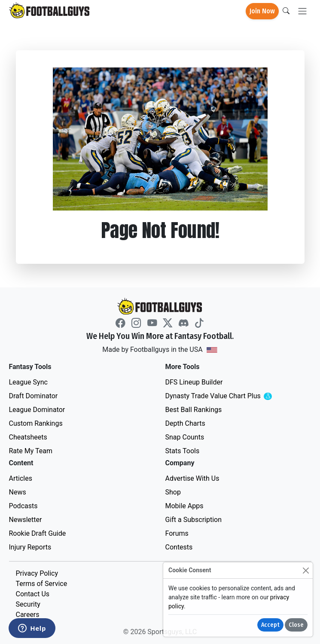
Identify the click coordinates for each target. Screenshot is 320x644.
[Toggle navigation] (302, 11)
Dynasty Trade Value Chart (230, 396)
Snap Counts (185, 437)
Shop (173, 492)
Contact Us (33, 594)
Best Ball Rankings (194, 410)
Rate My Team (31, 451)
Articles (21, 478)
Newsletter (26, 520)
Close (296, 625)
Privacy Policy (37, 573)
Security (28, 604)
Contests (179, 547)
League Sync (28, 382)
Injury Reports (30, 547)
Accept (270, 625)
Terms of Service (42, 584)
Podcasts (23, 506)
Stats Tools (183, 451)
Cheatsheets (28, 437)
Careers (28, 615)
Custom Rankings (36, 423)
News (18, 492)
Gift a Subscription (194, 520)
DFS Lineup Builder (194, 382)
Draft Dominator (34, 396)
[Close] (306, 570)
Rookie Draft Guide (38, 533)
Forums (177, 533)
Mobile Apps (184, 506)
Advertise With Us (192, 478)
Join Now (262, 11)
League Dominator (37, 410)
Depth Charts (185, 423)
